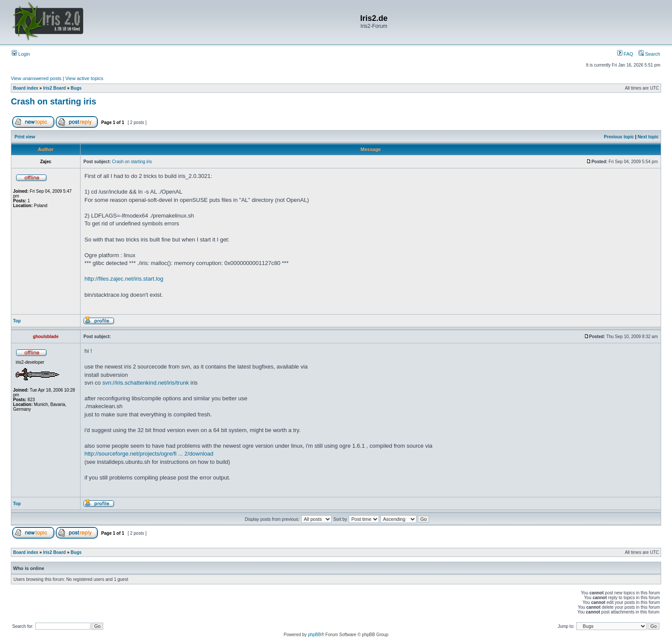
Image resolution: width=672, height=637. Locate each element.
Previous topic (619, 137)
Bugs (76, 88)
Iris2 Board (54, 88)
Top (17, 321)
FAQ (625, 54)
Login (21, 54)
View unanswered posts (36, 78)
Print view (25, 137)
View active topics (84, 78)
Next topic (648, 137)
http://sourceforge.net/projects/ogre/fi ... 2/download (149, 454)
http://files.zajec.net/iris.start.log (124, 279)
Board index (26, 88)
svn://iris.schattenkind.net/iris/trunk (146, 383)
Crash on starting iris (54, 101)
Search (649, 54)
